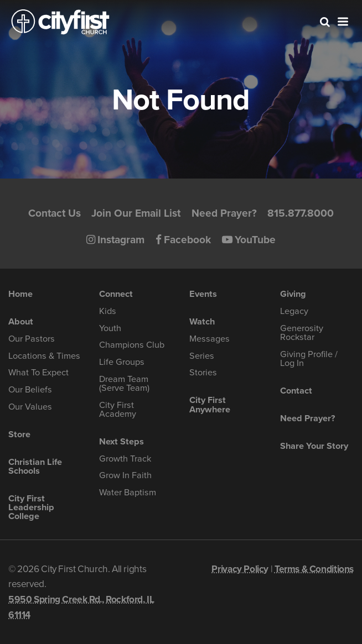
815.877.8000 (301, 213)
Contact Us (55, 213)
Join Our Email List (136, 213)
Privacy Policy (240, 569)
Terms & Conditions (314, 569)
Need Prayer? (224, 213)
